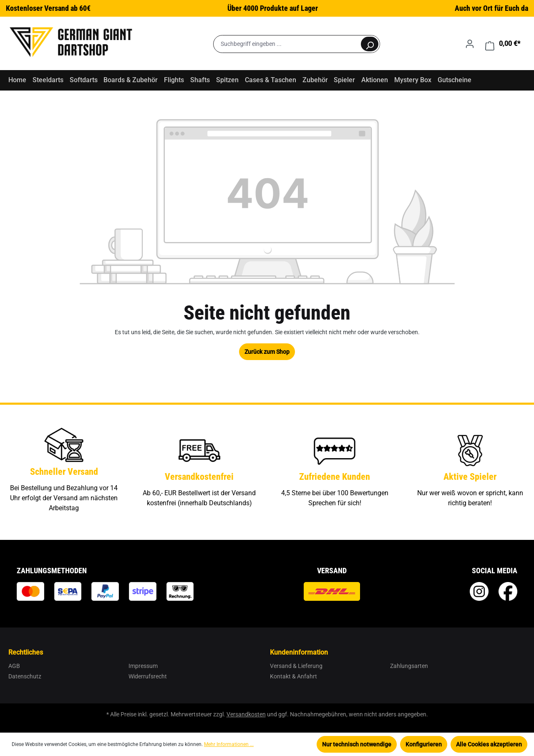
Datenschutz (25, 676)
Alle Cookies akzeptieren (489, 744)
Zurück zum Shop (267, 352)
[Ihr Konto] (470, 44)
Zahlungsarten (409, 666)
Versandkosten (246, 714)
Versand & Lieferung (296, 666)
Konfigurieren (424, 744)
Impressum (143, 666)
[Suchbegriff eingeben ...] (287, 44)
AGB (14, 666)
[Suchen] (370, 44)
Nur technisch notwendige (357, 744)
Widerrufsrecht (148, 676)
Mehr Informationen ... (229, 744)
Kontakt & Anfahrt (293, 676)
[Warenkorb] (503, 44)
